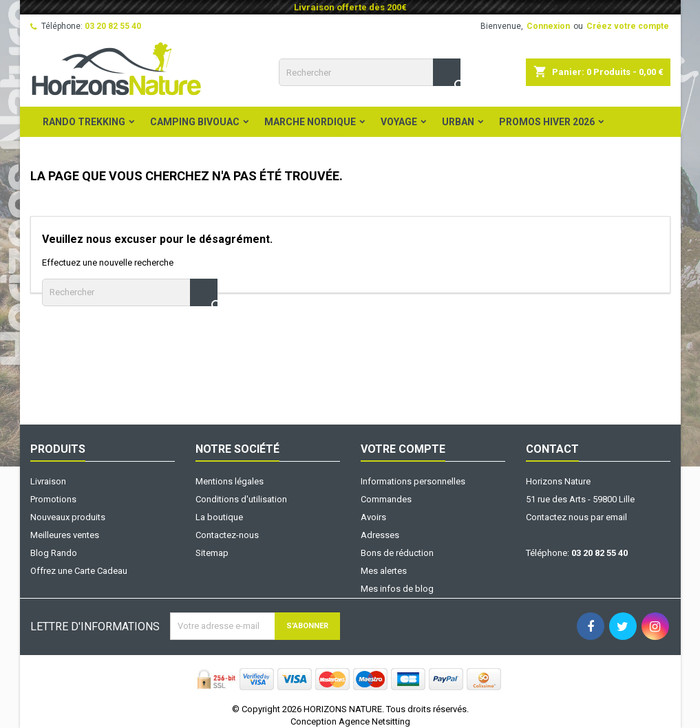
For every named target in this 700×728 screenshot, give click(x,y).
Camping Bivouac (195, 122)
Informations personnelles (413, 481)
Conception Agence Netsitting (350, 721)
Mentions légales (230, 481)
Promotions (53, 499)
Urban (458, 122)
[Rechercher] (370, 72)
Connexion (548, 26)
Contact (552, 449)
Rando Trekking (84, 122)
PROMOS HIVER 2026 (547, 122)
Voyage (399, 122)
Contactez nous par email (576, 517)
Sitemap (212, 553)
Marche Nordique (310, 122)
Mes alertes (384, 571)
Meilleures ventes (65, 535)
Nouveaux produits (68, 517)
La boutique (219, 517)
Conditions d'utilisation (241, 499)
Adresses (380, 535)
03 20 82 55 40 (113, 26)
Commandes (386, 499)
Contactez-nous (227, 535)
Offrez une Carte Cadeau (79, 571)
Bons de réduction (397, 553)
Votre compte (403, 449)
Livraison (48, 481)
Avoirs (373, 517)
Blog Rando (54, 553)
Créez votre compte (628, 26)
